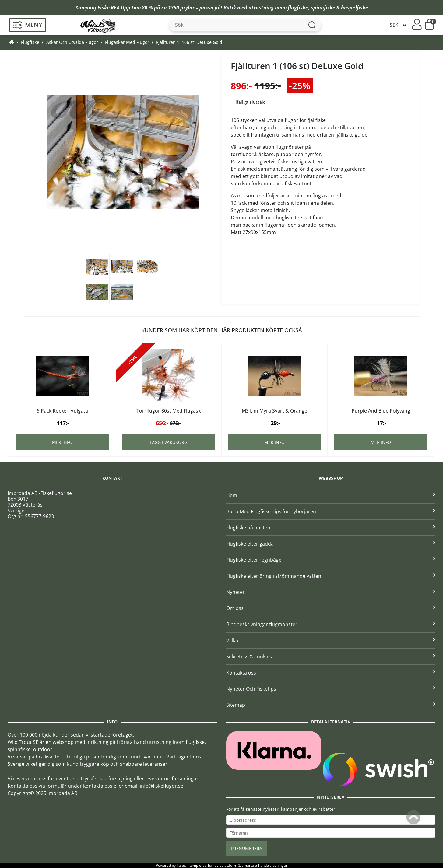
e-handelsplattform (221, 865)
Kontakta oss (331, 673)
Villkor (331, 640)
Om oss (331, 608)
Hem (331, 495)
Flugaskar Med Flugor (127, 42)
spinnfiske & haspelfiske (339, 8)
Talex (181, 865)
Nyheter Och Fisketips (331, 689)
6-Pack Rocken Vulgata (62, 411)
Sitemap (331, 705)
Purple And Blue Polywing (381, 411)
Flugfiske (30, 42)
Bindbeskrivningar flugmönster (331, 624)
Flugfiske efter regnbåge (331, 560)
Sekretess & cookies (331, 657)
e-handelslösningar (271, 865)
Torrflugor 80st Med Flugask (169, 411)
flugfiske (298, 8)
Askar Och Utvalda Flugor (72, 42)
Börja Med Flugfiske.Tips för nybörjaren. (331, 511)
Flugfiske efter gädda (331, 544)
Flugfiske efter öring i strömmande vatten (331, 576)
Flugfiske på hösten (331, 528)
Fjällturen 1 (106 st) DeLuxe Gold (189, 42)
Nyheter (331, 592)
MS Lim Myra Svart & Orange (274, 411)
